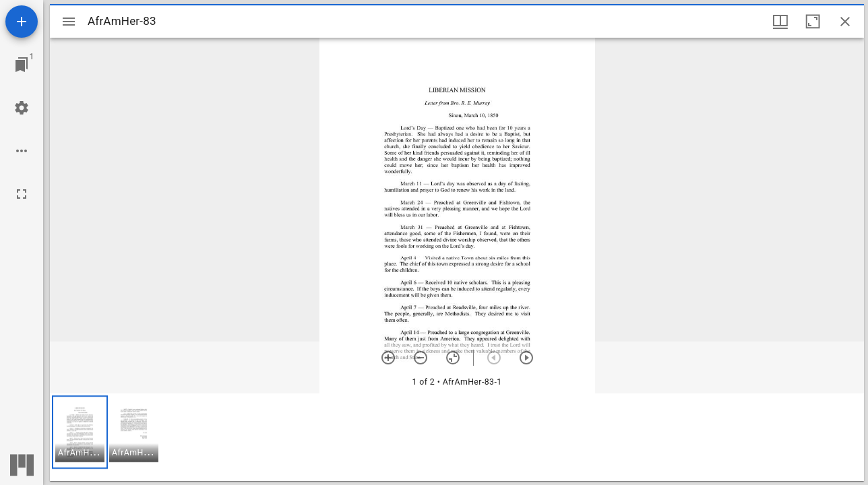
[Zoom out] (421, 358)
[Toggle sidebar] (69, 22)
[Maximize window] (813, 22)
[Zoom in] (388, 358)
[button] (80, 432)
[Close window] (845, 22)
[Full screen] (22, 194)
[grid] (457, 437)
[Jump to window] (22, 65)
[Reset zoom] (453, 358)
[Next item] (526, 358)
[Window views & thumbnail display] (780, 22)
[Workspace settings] (22, 108)
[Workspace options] (22, 151)
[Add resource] (22, 22)
